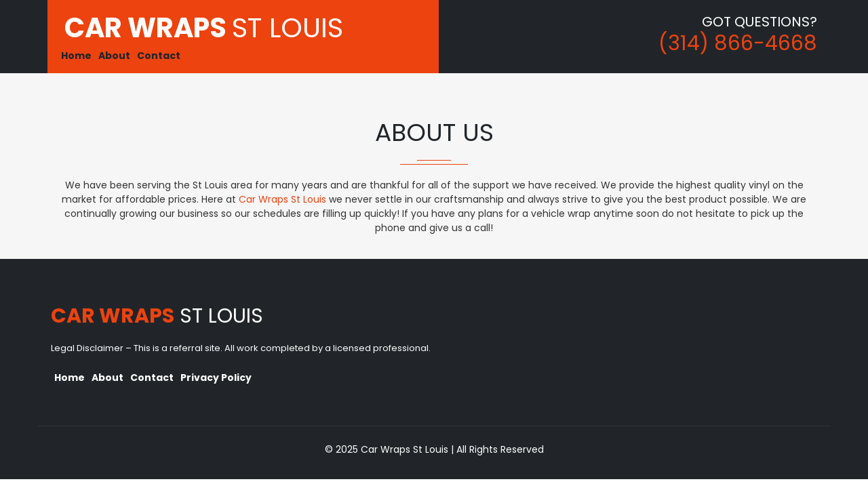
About (114, 56)
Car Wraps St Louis (284, 199)
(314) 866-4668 (738, 43)
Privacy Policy (216, 378)
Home (76, 56)
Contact (159, 56)
